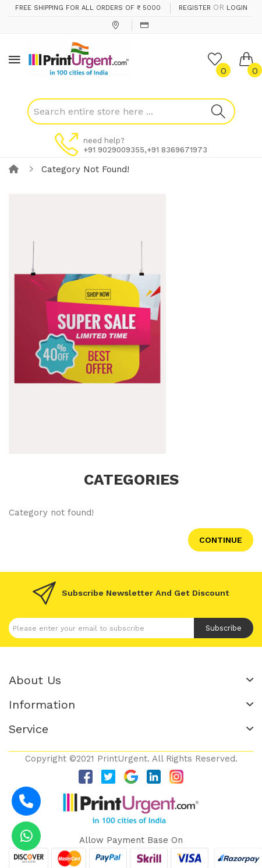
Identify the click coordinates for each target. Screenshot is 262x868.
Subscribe (224, 628)
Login (237, 8)
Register (195, 8)
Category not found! (85, 169)
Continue (221, 540)
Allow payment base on (131, 840)
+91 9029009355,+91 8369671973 (145, 150)
